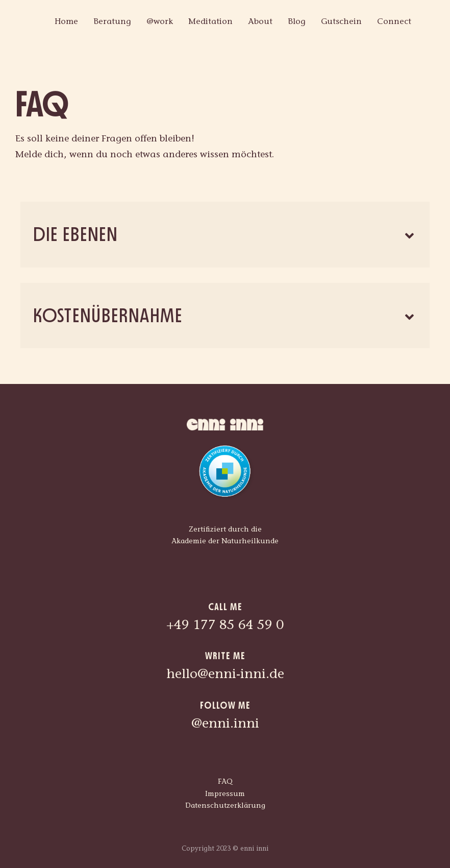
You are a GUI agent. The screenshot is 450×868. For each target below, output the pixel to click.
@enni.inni (225, 725)
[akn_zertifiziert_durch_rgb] (225, 445)
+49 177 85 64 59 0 (225, 626)
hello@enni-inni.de (225, 675)
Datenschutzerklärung (225, 806)
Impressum (225, 794)
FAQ (225, 782)
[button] (225, 235)
